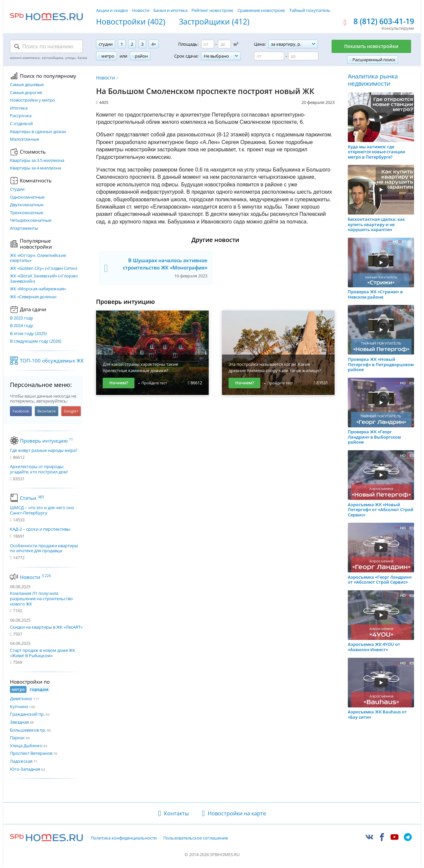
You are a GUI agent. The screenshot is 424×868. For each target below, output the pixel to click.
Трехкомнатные (26, 213)
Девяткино (21, 699)
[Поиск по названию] (46, 46)
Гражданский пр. (27, 714)
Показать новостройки (371, 46)
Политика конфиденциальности (124, 838)
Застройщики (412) (214, 22)
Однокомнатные (27, 197)
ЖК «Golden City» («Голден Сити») (44, 268)
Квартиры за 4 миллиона (35, 168)
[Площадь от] (208, 44)
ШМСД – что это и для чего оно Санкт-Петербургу (42, 510)
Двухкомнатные (27, 205)
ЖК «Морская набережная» (38, 289)
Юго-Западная (25, 769)
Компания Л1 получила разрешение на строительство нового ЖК (41, 598)
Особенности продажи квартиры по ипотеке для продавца (44, 548)
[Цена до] (303, 56)
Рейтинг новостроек (212, 10)
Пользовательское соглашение (196, 838)
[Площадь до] (224, 44)
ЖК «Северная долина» (33, 297)
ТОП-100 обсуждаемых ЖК (52, 361)
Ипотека (19, 108)
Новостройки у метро (32, 100)
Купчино (19, 706)
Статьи (32, 498)
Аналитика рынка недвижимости (373, 80)
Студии (17, 189)
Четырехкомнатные (31, 220)
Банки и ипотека (170, 10)
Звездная (19, 722)
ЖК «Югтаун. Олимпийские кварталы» (38, 258)
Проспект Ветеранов (31, 753)
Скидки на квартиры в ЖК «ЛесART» (46, 627)
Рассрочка (21, 116)
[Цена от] (269, 56)
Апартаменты (24, 228)
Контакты (176, 813)
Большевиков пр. (28, 730)
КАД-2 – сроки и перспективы (40, 529)
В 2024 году (22, 326)
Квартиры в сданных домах (38, 132)
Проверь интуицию (46, 441)
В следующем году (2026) (36, 341)
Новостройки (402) (131, 22)
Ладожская (21, 761)
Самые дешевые (27, 85)
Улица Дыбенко (26, 746)
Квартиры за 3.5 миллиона (37, 161)
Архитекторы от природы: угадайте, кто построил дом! (39, 469)
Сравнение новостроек (261, 10)
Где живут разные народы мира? (44, 451)
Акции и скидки (112, 10)
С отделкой (21, 124)
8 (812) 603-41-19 (384, 22)
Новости (141, 10)
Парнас (17, 738)
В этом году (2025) (28, 334)
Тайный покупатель (310, 10)
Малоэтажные (25, 139)
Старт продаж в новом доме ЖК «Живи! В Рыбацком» (43, 653)
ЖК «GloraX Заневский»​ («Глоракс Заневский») (44, 279)
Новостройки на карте (237, 813)
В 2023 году (22, 318)
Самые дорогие (26, 93)
